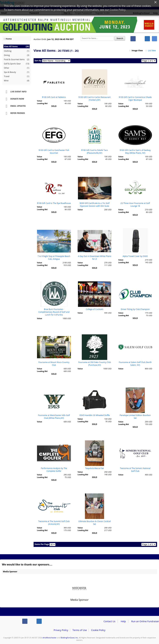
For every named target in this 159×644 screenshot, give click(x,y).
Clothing (17, 51)
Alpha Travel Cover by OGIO (135, 256)
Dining (17, 55)
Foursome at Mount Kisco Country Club (54, 364)
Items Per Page (42, 544)
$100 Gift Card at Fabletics (54, 97)
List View (151, 50)
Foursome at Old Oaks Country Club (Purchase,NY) (95, 364)
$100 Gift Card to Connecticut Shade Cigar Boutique (135, 99)
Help (123, 621)
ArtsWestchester (50, 638)
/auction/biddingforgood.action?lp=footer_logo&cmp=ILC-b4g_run (10, 622)
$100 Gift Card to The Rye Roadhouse (54, 203)
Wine (17, 81)
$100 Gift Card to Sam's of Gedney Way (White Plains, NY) (135, 152)
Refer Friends (14, 113)
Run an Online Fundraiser (145, 621)
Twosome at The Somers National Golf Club (135, 470)
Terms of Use (80, 630)
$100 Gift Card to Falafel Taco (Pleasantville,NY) (95, 152)
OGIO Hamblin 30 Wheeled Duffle (95, 415)
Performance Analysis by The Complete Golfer (54, 470)
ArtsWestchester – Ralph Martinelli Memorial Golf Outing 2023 (79, 25)
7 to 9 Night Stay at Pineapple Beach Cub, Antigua (54, 258)
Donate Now (14, 99)
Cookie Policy (98, 630)
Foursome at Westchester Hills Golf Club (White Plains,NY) (54, 417)
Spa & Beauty (17, 72)
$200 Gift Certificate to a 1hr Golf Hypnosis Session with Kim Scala (95, 205)
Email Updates (15, 106)
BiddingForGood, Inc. (70, 638)
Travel (17, 76)
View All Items (17, 46)
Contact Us (109, 621)
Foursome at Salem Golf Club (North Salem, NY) (135, 364)
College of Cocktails (95, 309)
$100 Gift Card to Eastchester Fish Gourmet (54, 152)
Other (17, 68)
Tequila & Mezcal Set (95, 468)
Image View (136, 50)
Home (8, 39)
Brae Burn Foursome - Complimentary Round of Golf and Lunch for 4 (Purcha (54, 312)
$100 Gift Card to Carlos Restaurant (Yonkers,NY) (95, 99)
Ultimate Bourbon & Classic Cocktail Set (95, 523)
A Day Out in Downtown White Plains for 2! (95, 258)
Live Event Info (15, 92)
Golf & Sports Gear (17, 64)
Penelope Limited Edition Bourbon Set (135, 417)
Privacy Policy (61, 630)
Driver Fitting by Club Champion (135, 309)
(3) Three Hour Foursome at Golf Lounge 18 (135, 205)
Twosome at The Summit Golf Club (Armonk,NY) (54, 523)
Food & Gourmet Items (17, 60)
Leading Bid (42, 103)
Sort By (38, 61)
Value (40, 101)
